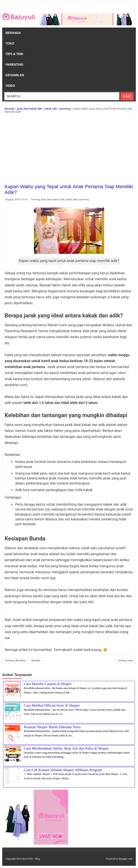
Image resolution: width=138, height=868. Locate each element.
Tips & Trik (15, 54)
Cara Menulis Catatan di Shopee (48, 684)
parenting (84, 200)
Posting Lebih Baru (15, 661)
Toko (10, 43)
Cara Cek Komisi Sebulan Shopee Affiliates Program (63, 770)
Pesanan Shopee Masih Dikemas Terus (52, 727)
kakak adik (72, 200)
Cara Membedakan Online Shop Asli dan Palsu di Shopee (66, 748)
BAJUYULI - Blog (31, 859)
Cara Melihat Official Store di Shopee (52, 705)
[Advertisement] (69, 149)
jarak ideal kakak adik (53, 200)
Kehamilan (15, 75)
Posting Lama (125, 661)
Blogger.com (126, 859)
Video (10, 86)
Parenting (14, 65)
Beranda (13, 33)
